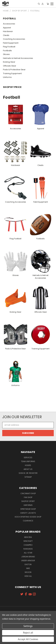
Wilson (28, 572)
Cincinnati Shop (28, 493)
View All (28, 576)
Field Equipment (11, 43)
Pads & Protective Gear (14, 70)
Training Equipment (12, 73)
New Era (28, 537)
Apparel (7, 28)
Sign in (22, 473)
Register (33, 473)
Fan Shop (28, 497)
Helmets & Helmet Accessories (18, 58)
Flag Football (9, 47)
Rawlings (28, 549)
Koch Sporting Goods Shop (28, 517)
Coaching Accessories (14, 39)
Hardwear (8, 31)
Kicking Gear (9, 62)
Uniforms (7, 77)
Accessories (9, 24)
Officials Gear (10, 66)
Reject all (28, 633)
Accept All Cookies (28, 639)
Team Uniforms (28, 461)
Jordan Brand (28, 557)
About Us (28, 469)
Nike (28, 568)
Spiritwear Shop (28, 509)
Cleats (6, 35)
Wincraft (28, 541)
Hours (28, 465)
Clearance (28, 521)
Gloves (6, 54)
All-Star (28, 553)
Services (28, 458)
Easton (28, 564)
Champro (28, 545)
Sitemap (28, 477)
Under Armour (28, 561)
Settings (28, 626)
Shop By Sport (28, 501)
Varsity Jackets (28, 513)
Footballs (7, 51)
